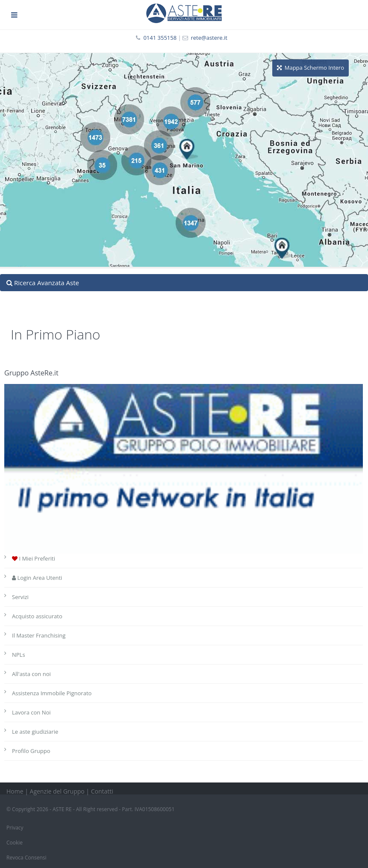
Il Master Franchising (39, 635)
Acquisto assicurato (37, 616)
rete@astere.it (209, 38)
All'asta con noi (31, 674)
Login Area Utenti (37, 578)
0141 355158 (160, 38)
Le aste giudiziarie (35, 732)
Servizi (20, 597)
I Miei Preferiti (34, 558)
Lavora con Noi (31, 712)
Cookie (15, 843)
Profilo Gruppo (31, 751)
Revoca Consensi (26, 858)
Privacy (15, 828)
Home (15, 791)
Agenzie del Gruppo (57, 791)
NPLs (19, 655)
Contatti (102, 791)
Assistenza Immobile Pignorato (52, 693)
